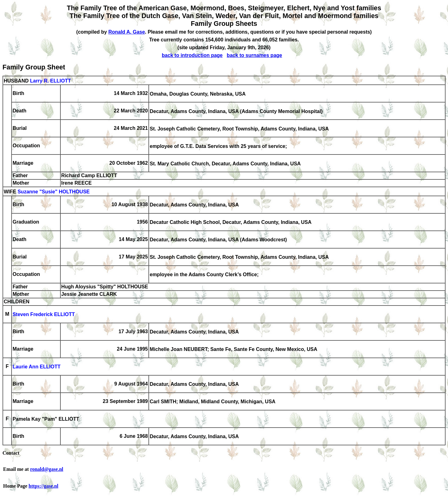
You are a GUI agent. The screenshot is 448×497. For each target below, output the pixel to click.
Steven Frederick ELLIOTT (44, 315)
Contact (11, 453)
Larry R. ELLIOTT (50, 81)
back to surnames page (254, 55)
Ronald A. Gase (127, 32)
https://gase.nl (44, 486)
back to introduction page (192, 55)
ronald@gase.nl (47, 469)
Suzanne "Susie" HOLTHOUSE (54, 192)
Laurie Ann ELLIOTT (36, 367)
